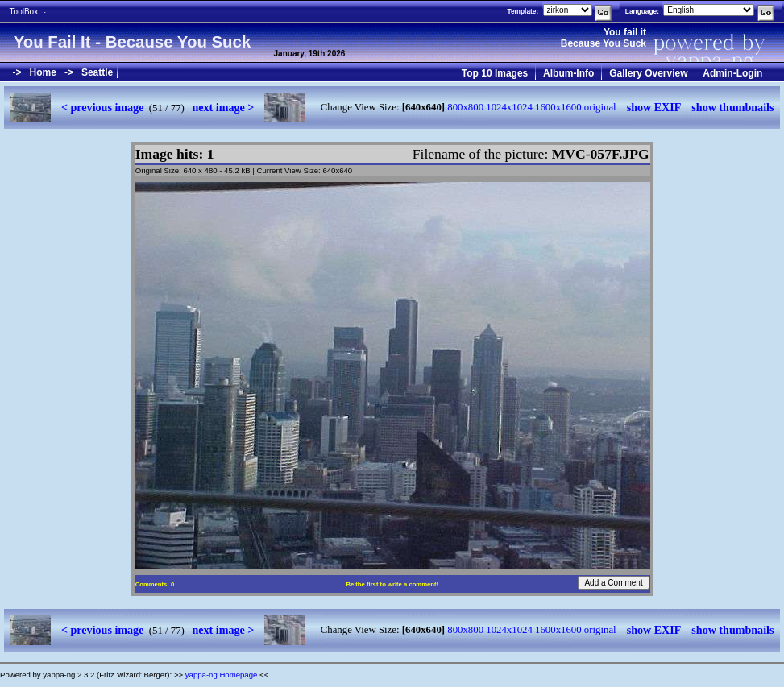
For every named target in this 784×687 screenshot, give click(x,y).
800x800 (465, 107)
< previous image (102, 107)
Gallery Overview (648, 73)
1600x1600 (558, 107)
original (600, 107)
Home (43, 72)
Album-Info (568, 73)
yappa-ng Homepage (222, 675)
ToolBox (24, 12)
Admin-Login (732, 73)
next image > (223, 107)
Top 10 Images (495, 73)
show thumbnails (732, 107)
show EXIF (654, 107)
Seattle (97, 72)
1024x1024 (509, 107)
